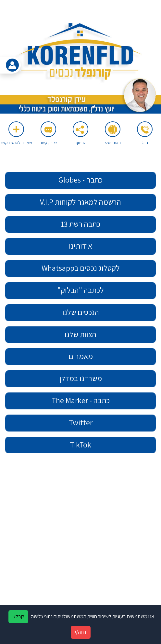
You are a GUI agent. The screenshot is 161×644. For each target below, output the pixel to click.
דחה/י (81, 632)
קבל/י (18, 617)
